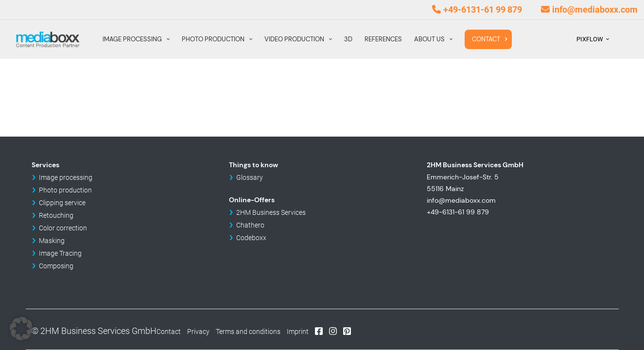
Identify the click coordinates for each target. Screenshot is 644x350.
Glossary (250, 177)
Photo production (65, 190)
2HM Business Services (271, 212)
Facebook (319, 331)
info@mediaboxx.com (595, 9)
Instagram (333, 331)
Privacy (198, 332)
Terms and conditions (248, 332)
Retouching (56, 215)
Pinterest (347, 331)
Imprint (298, 332)
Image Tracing (60, 253)
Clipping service (62, 203)
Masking (52, 241)
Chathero (250, 225)
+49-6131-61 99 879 (483, 9)
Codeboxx (251, 238)
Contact (169, 332)
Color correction (63, 228)
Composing (56, 266)
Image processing (66, 177)
